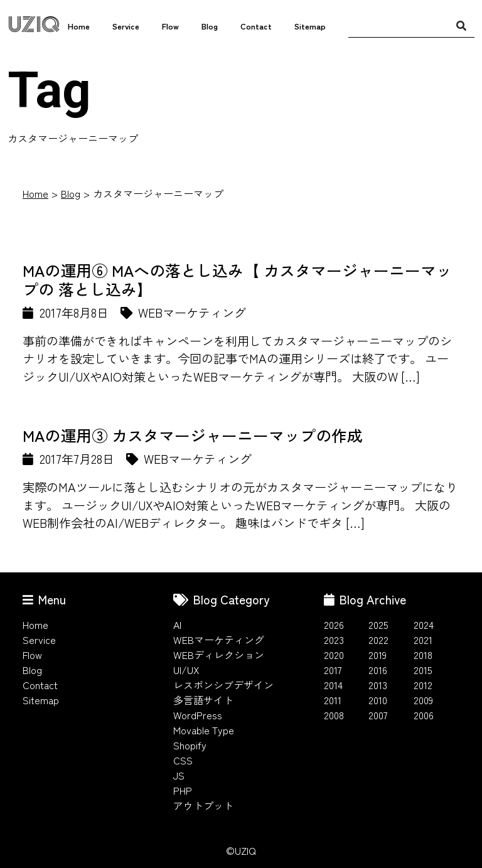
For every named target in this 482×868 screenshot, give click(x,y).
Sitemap (310, 26)
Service (126, 26)
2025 (378, 624)
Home (79, 26)
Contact (256, 26)
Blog (210, 26)
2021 (423, 640)
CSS (183, 760)
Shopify (190, 745)
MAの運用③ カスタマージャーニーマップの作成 (193, 435)
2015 (423, 670)
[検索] (461, 25)
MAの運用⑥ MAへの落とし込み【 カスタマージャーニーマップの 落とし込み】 (237, 279)
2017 (333, 670)
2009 (423, 700)
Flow (170, 26)
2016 (378, 670)
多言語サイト (203, 700)
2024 (424, 624)
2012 (423, 685)
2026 (334, 624)
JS (179, 775)
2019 (378, 655)
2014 (333, 685)
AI (177, 624)
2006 (424, 715)
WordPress (198, 715)
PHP (183, 790)
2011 (333, 700)
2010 (378, 700)
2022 (378, 640)
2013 (378, 685)
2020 (334, 655)
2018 (423, 655)
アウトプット (203, 805)
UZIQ (34, 25)
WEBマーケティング (219, 640)
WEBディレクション (219, 655)
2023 (334, 640)
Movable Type (204, 730)
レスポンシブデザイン (223, 685)
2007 (378, 715)
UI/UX (186, 670)
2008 (334, 715)
